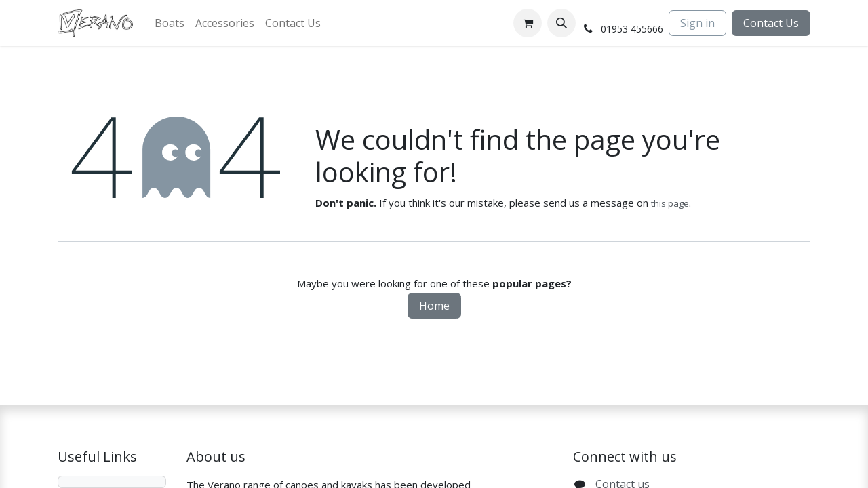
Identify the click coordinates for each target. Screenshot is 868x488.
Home (434, 306)
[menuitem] (170, 23)
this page (670, 203)
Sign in (697, 23)
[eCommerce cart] (528, 23)
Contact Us (771, 23)
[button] (561, 23)
